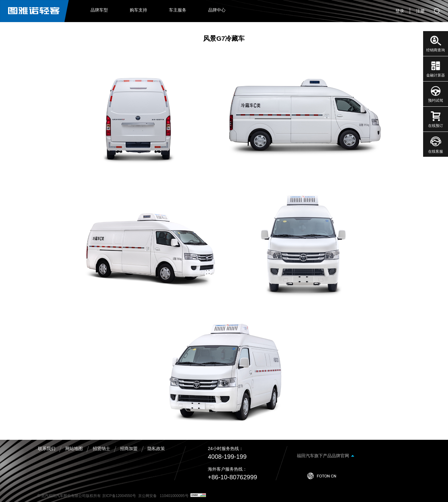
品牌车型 (99, 10)
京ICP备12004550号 (119, 496)
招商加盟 (129, 449)
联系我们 (47, 449)
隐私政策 (156, 449)
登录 (400, 11)
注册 (420, 11)
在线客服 (436, 151)
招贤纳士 (101, 449)
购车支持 (138, 10)
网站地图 (74, 449)
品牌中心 (217, 10)
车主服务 (178, 10)
